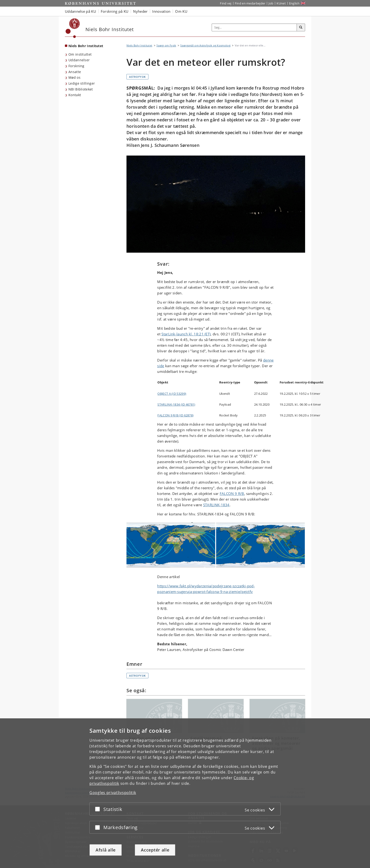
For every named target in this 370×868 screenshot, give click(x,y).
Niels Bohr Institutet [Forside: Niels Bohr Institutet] (86, 46)
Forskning (76, 66)
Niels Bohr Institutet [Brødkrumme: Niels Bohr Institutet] (139, 45)
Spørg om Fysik (166, 45)
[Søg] (301, 28)
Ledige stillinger (82, 83)
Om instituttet (80, 54)
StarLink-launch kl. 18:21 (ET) (186, 334)
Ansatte (75, 72)
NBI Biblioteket (81, 89)
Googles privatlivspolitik (113, 793)
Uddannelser (79, 60)
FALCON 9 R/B (232, 494)
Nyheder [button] (140, 11)
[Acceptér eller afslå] (99, 809)
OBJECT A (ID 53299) (172, 394)
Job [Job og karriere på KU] (271, 3)
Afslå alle (106, 850)
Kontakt (75, 95)
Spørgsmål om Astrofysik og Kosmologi (205, 45)
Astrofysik (137, 77)
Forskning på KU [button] (115, 11)
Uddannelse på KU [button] (80, 11)
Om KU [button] (181, 11)
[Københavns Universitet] (73, 28)
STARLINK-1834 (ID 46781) (176, 404)
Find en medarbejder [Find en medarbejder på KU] (250, 3)
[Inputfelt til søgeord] (254, 27)
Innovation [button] (161, 11)
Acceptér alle (155, 850)
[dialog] (185, 793)
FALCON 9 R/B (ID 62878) (175, 415)
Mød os (74, 77)
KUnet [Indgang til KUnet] (281, 3)
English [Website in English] (294, 3)
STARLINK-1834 (216, 505)
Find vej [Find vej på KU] (226, 3)
